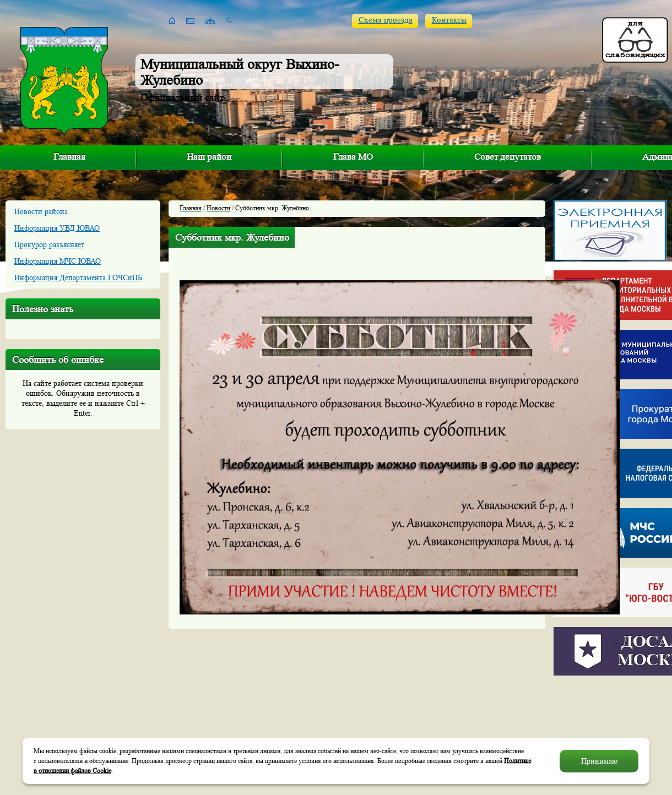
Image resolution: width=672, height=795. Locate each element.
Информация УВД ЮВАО (57, 228)
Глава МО (353, 157)
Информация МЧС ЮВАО (58, 261)
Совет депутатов (508, 157)
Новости (218, 208)
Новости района (41, 211)
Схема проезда (386, 20)
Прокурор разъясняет (49, 244)
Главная (69, 157)
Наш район (209, 157)
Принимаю (599, 761)
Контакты (449, 20)
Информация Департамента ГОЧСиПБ (78, 277)
